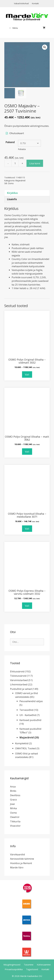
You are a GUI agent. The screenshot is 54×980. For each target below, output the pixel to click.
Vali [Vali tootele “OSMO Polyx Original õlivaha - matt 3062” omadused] (27, 452)
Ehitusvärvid (17, 671)
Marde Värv (17, 867)
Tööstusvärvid (18, 676)
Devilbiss (15, 795)
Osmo (11, 183)
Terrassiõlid (26, 710)
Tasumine (29, 965)
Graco (13, 800)
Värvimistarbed (19, 680)
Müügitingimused (12, 965)
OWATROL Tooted (25, 748)
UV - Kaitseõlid (28, 715)
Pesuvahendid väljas (31, 701)
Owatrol (15, 817)
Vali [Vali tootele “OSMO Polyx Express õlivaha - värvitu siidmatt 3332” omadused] (27, 606)
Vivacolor (15, 826)
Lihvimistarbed (19, 684)
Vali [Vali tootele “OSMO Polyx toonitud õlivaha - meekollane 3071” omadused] (27, 529)
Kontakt (35, 3)
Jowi (12, 804)
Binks (13, 791)
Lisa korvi (35, 163)
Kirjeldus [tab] (12, 193)
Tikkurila (15, 821)
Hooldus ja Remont (21, 863)
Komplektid (22, 743)
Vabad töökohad (21, 3)
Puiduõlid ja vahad (21, 689)
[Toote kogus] (15, 163)
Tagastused (32, 969)
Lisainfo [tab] (12, 199)
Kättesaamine (44, 965)
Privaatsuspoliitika (14, 969)
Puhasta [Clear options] (22, 149)
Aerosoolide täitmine (22, 859)
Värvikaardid (17, 854)
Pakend (10, 142)
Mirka (13, 808)
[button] (45, 47)
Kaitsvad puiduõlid (30, 720)
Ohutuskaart (17, 133)
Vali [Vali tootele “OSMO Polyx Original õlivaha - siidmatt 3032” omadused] (27, 374)
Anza (13, 787)
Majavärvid (20, 180)
